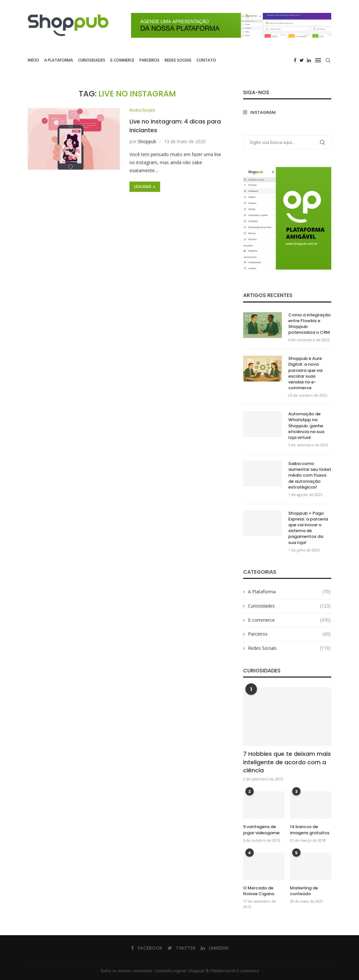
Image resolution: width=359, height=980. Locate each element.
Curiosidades (92, 60)
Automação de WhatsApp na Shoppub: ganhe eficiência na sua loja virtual (306, 426)
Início (33, 60)
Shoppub (147, 142)
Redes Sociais (178, 60)
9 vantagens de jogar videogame (261, 830)
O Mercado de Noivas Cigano (259, 891)
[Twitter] (302, 60)
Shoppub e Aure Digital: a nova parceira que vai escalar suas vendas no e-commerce (305, 373)
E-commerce (122, 60)
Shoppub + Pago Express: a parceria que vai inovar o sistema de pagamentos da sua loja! (308, 528)
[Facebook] (295, 60)
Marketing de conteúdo (304, 891)
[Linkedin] (309, 60)
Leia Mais (145, 187)
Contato (206, 60)
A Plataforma (59, 60)
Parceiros (149, 60)
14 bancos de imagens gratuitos (310, 830)
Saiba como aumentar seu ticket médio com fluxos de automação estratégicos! (310, 475)
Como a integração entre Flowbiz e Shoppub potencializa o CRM (309, 324)
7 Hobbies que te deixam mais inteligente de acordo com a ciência (287, 762)
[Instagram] (264, 112)
